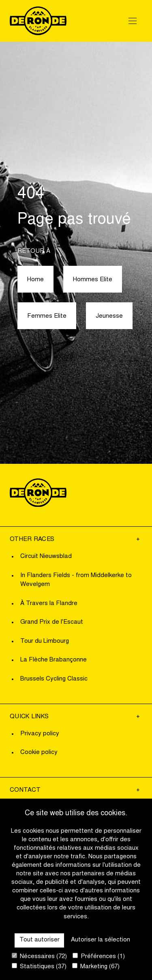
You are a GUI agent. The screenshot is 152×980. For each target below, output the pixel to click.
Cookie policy (39, 753)
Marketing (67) (96, 966)
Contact (25, 790)
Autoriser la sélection (101, 940)
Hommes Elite (93, 280)
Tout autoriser (40, 940)
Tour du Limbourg (45, 641)
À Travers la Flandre (49, 604)
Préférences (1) (99, 956)
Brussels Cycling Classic (54, 679)
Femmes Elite (47, 316)
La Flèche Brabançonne (54, 660)
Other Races (32, 540)
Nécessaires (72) (39, 956)
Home (35, 280)
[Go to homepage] (38, 21)
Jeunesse (109, 316)
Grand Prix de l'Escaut (52, 622)
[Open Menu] (133, 21)
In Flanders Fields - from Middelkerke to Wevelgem (76, 580)
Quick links (29, 717)
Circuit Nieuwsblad (46, 557)
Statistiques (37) (39, 966)
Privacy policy (40, 734)
